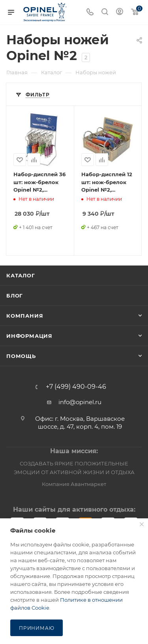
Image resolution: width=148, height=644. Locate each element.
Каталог (21, 275)
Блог (15, 296)
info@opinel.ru (80, 402)
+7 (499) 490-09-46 (76, 387)
